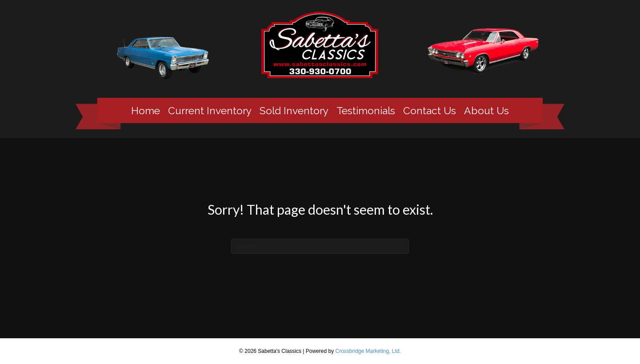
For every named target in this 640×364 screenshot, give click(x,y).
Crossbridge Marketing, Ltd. (368, 351)
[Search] (320, 246)
